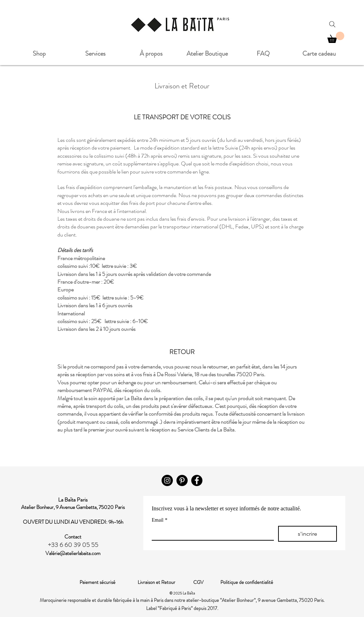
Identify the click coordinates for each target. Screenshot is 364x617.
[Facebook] (197, 480)
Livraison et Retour (165, 582)
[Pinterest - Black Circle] (182, 480)
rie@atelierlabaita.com (77, 553)
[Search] (332, 24)
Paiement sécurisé (109, 582)
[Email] (211, 533)
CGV (207, 582)
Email (159, 520)
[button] (336, 37)
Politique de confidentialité (247, 582)
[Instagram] (167, 480)
